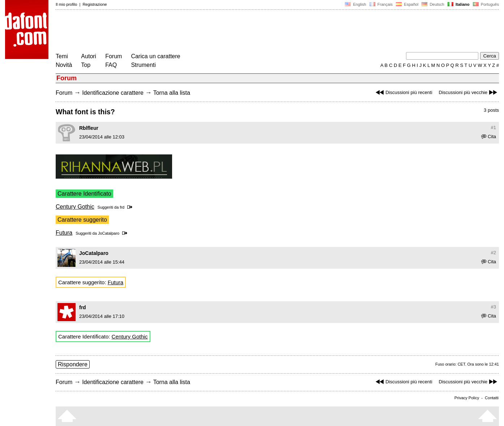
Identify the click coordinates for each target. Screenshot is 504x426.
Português (485, 4)
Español (407, 4)
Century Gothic (75, 207)
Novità (64, 65)
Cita (489, 137)
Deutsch (433, 4)
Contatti (492, 398)
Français (381, 4)
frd (122, 207)
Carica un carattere (155, 56)
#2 (494, 253)
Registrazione (95, 4)
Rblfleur (89, 128)
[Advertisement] (187, 32)
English (355, 4)
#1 (494, 127)
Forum (114, 56)
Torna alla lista (172, 93)
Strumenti (143, 65)
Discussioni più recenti (403, 92)
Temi (62, 56)
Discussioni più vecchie (469, 92)
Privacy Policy (467, 398)
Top (86, 65)
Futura (64, 233)
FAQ (111, 65)
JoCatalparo (109, 233)
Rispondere (73, 364)
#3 (494, 307)
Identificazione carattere (113, 93)
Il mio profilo (66, 4)
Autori (89, 56)
